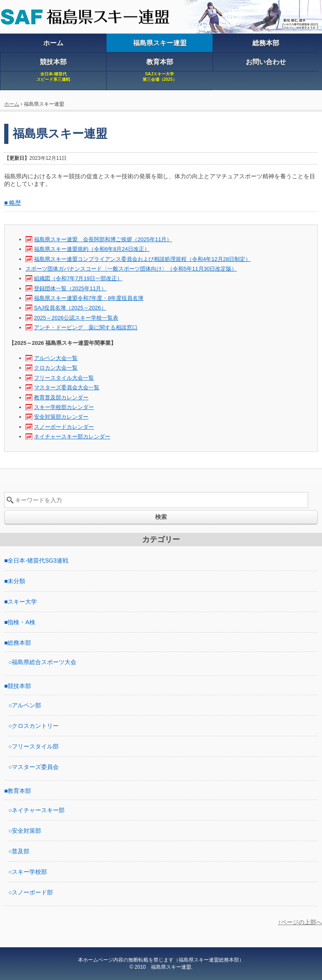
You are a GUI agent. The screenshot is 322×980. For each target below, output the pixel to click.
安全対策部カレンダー (61, 417)
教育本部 (19, 791)
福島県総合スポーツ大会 (44, 662)
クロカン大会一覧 (56, 368)
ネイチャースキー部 (38, 810)
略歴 (15, 203)
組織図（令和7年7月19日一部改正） (78, 278)
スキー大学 (22, 602)
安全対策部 (26, 831)
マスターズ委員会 (35, 767)
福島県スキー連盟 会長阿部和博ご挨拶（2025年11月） (103, 239)
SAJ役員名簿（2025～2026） (70, 308)
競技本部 (19, 686)
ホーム (12, 104)
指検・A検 (21, 622)
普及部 (21, 851)
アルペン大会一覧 (56, 358)
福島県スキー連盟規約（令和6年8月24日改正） (92, 249)
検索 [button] (161, 517)
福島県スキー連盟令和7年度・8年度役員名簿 (89, 298)
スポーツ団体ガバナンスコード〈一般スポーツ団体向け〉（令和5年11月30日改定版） (131, 269)
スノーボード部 (32, 892)
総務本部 (19, 643)
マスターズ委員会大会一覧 (67, 387)
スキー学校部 (29, 872)
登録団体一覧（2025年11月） (70, 288)
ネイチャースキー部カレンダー (72, 437)
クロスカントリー (35, 726)
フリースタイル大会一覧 (64, 378)
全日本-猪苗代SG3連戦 (38, 560)
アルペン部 (26, 705)
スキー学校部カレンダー (64, 407)
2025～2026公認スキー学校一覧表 (76, 318)
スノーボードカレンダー (64, 427)
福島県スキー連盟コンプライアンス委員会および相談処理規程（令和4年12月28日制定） (142, 259)
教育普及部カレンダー (61, 397)
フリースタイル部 (35, 746)
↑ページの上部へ (300, 922)
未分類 (16, 581)
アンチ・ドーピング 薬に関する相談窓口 (86, 327)
